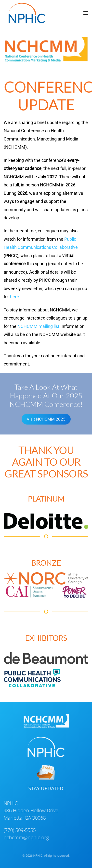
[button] (86, 13)
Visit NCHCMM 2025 (46, 419)
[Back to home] (27, 13)
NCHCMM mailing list (38, 326)
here (14, 297)
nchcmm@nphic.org (26, 837)
